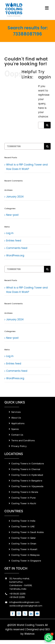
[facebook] (13, 614)
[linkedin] (31, 614)
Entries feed (14, 241)
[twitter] (25, 613)
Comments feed (17, 248)
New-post (12, 215)
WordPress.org (15, 255)
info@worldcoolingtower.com (24, 602)
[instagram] (19, 614)
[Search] (47, 125)
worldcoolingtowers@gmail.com (26, 606)
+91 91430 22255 (17, 594)
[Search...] (41, 125)
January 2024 (15, 197)
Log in (10, 233)
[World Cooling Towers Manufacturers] (14, 3)
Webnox (29, 634)
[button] (49, 638)
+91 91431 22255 (17, 597)
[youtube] (37, 614)
